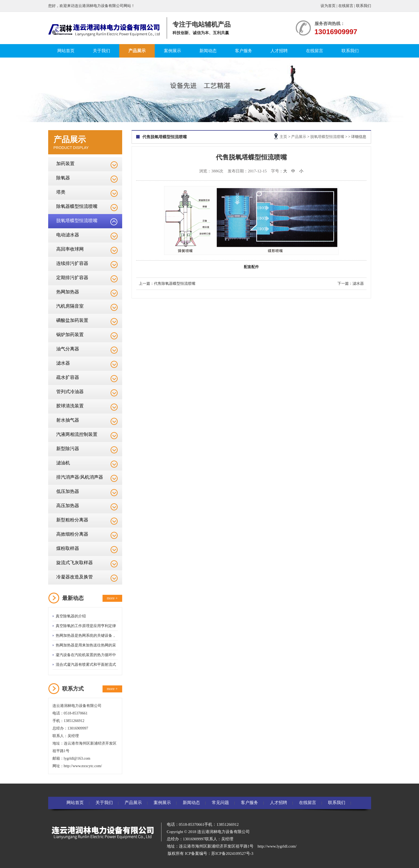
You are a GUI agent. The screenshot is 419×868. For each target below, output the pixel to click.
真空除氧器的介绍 (71, 616)
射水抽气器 (68, 420)
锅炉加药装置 (70, 335)
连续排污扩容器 (72, 263)
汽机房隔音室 (70, 306)
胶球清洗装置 (70, 406)
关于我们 (101, 51)
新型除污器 (68, 449)
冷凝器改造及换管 (75, 577)
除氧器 (63, 178)
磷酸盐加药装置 (72, 320)
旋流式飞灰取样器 (75, 563)
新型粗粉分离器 (72, 520)
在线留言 (346, 6)
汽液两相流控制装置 (77, 434)
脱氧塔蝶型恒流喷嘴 (77, 221)
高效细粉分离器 (72, 534)
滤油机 (63, 463)
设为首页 (328, 6)
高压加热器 (68, 506)
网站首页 (66, 51)
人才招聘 (279, 51)
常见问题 (220, 803)
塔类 (61, 192)
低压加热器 (68, 491)
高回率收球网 (70, 249)
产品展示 (137, 51)
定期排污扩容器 (72, 278)
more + (112, 598)
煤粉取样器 (68, 548)
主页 (283, 137)
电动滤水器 (68, 235)
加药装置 (65, 164)
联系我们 (364, 6)
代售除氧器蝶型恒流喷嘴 (175, 284)
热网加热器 (68, 292)
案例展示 (172, 51)
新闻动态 (208, 51)
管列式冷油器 (70, 392)
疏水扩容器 (68, 377)
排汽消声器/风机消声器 (80, 477)
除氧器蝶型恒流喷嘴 (77, 206)
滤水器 (63, 363)
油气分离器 (68, 349)
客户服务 (244, 51)
